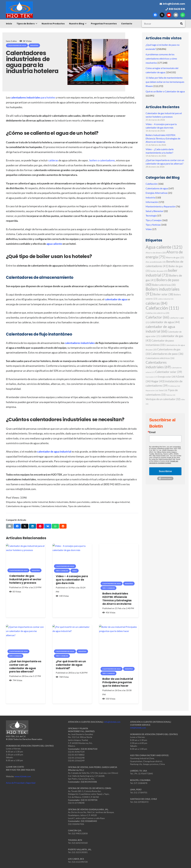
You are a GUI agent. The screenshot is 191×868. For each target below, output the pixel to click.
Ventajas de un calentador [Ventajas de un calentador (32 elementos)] (163, 399)
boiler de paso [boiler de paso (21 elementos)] (159, 271)
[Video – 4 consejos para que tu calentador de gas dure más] (72, 555)
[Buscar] (163, 24)
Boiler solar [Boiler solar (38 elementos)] (163, 294)
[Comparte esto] (17, 526)
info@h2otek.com (112, 722)
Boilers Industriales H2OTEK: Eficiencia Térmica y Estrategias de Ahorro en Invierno (117, 599)
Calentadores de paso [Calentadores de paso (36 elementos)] (167, 354)
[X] (162, 15)
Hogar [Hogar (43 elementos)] (158, 381)
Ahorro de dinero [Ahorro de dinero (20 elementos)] (156, 253)
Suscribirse (165, 471)
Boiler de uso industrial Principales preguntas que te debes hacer (118, 682)
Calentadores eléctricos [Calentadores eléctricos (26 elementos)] (160, 358)
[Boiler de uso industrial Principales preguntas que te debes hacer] (119, 647)
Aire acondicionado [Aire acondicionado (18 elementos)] (156, 262)
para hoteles (33, 97)
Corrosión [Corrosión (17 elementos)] (151, 377)
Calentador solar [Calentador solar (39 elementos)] (169, 372)
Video (149, 229)
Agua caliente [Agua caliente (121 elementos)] (164, 247)
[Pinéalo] (40, 526)
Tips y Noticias (153, 225)
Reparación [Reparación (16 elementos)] (152, 390)
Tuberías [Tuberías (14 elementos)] (171, 395)
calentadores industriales (80, 343)
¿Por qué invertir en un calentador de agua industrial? (71, 665)
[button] (36, 24)
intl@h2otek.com (138, 728)
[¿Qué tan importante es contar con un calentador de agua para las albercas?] (26, 638)
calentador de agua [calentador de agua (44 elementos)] (165, 322)
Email (152, 432)
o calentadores (106, 160)
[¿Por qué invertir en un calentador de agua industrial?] (72, 638)
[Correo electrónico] (176, 15)
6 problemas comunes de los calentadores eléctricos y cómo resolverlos (161, 58)
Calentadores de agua (157, 188)
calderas (53, 160)
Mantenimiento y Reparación (161, 206)
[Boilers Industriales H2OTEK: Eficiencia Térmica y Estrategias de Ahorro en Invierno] (119, 564)
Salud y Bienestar (154, 211)
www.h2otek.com (23, 776)
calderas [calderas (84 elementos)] (157, 303)
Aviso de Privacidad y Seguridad (21, 783)
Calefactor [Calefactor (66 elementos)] (157, 317)
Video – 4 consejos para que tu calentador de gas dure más (72, 580)
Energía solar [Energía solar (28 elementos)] (167, 377)
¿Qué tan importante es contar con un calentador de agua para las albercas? (25, 667)
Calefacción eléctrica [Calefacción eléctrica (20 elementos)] (157, 313)
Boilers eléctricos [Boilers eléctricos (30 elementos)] (164, 285)
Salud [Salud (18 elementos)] (163, 390)
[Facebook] (155, 15)
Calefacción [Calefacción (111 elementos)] (162, 308)
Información (152, 202)
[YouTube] (169, 15)
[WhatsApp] (183, 15)
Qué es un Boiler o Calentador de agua (165, 91)
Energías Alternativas (157, 193)
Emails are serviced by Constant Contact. (164, 462)
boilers (94, 160)
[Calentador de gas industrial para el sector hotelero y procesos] (26, 557)
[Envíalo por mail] (10, 526)
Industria (150, 197)
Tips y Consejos (154, 220)
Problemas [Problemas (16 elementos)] (174, 386)
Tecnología (151, 216)
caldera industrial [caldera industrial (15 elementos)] (166, 299)
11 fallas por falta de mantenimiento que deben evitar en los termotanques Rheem (165, 82)
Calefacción (152, 184)
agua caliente (54, 244)
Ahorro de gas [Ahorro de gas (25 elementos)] (175, 257)
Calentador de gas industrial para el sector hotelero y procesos (25, 580)
